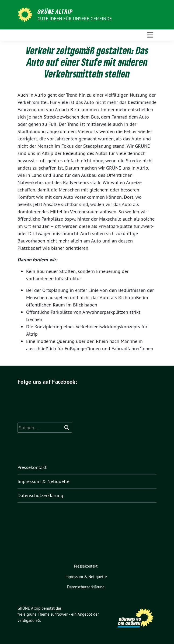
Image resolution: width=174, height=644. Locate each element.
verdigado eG (29, 620)
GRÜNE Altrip (55, 11)
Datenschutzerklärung (40, 495)
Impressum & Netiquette (43, 481)
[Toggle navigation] (150, 35)
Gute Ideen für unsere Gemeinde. (75, 19)
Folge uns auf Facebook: (47, 382)
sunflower (59, 614)
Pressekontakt (32, 467)
